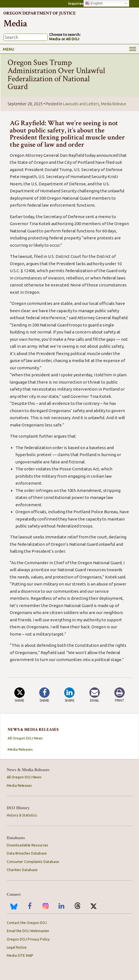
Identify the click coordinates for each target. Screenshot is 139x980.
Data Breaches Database (27, 853)
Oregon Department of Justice (40, 13)
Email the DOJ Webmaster (28, 931)
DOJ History (18, 808)
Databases (16, 838)
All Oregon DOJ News (25, 738)
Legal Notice (17, 947)
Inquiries (76, 3)
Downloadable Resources (27, 845)
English (94, 3)
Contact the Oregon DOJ (27, 923)
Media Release (113, 104)
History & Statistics (22, 815)
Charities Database (22, 870)
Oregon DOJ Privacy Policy (28, 939)
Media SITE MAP (20, 955)
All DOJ (73, 39)
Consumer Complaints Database (33, 862)
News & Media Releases (28, 770)
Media (55, 39)
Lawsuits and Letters (81, 104)
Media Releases (20, 749)
